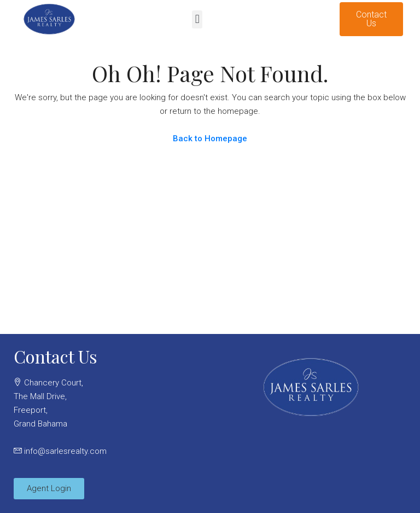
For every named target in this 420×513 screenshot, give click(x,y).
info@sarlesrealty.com (65, 451)
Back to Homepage (210, 139)
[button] (197, 19)
